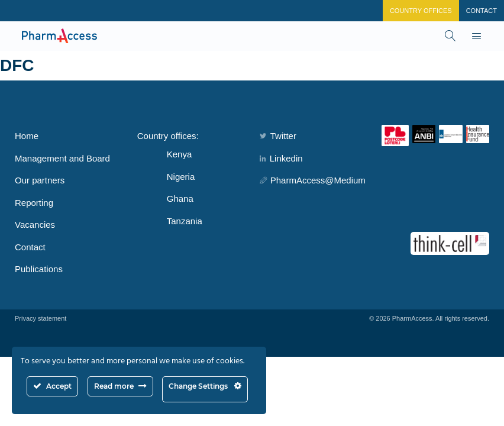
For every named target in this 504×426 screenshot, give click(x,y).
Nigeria (181, 177)
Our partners (40, 180)
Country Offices (421, 11)
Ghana (180, 199)
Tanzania (185, 221)
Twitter (278, 136)
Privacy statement (41, 318)
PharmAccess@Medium (313, 180)
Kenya (180, 154)
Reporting (34, 203)
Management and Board (62, 158)
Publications (39, 269)
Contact (482, 11)
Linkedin (281, 158)
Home (27, 136)
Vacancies (35, 225)
